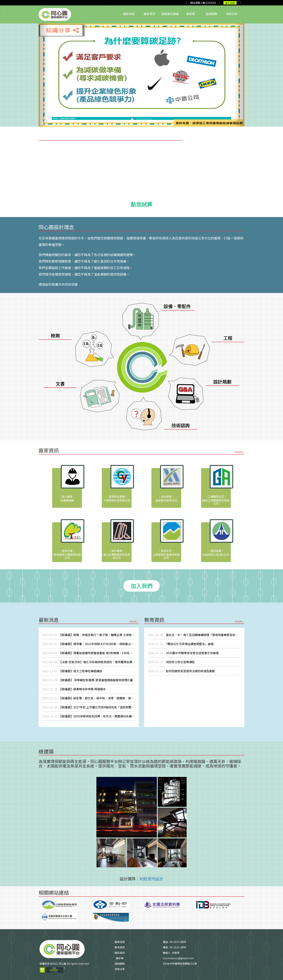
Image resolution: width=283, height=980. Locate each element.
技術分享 (232, 14)
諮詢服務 (211, 14)
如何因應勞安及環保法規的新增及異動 (181, 671)
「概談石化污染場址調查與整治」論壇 (181, 644)
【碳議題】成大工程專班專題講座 (72, 671)
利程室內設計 (151, 879)
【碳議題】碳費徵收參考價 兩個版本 (74, 689)
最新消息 (129, 14)
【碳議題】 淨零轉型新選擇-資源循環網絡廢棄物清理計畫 (88, 680)
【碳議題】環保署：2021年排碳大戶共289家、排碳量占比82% (89, 644)
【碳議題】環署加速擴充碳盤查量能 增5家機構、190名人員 (89, 653)
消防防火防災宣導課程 (171, 662)
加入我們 (141, 586)
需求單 (191, 14)
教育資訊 (120, 947)
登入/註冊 (230, 3)
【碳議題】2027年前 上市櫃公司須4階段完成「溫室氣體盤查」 (89, 707)
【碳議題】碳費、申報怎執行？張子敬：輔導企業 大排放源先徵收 (89, 635)
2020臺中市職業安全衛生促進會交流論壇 (183, 653)
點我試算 (141, 204)
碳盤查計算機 (170, 14)
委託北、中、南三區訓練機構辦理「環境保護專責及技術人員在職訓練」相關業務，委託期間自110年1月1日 (194, 635)
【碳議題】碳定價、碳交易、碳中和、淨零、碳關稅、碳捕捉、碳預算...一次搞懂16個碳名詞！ (89, 698)
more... (240, 452)
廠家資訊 (149, 14)
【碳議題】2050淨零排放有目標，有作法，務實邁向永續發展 (89, 716)
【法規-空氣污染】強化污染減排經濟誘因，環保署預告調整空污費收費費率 (89, 662)
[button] (44, 75)
